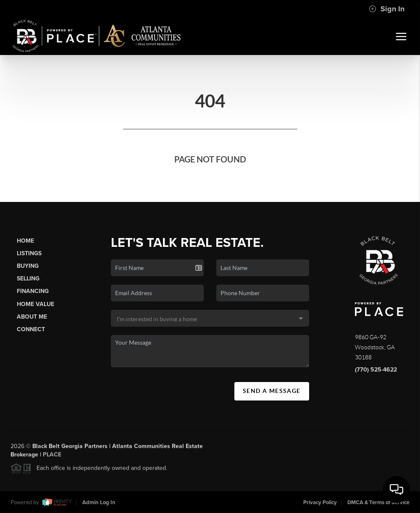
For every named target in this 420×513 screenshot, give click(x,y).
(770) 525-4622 (376, 370)
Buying (28, 266)
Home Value (35, 304)
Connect (31, 329)
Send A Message (272, 391)
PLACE (52, 457)
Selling (28, 279)
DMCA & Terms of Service (378, 503)
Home (25, 241)
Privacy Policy (320, 503)
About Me (32, 317)
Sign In (387, 9)
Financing (33, 291)
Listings (29, 253)
